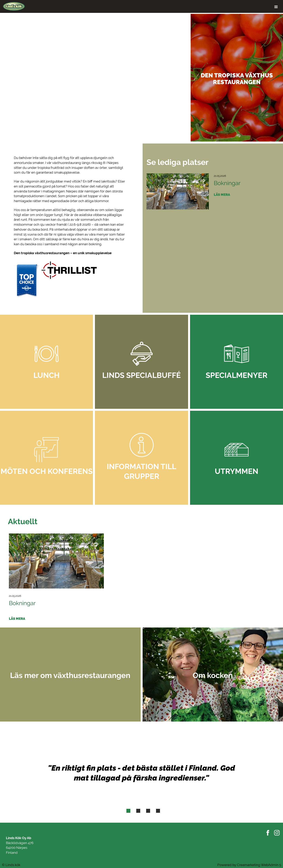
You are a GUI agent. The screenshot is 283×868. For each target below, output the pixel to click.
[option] (141, 78)
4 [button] (158, 812)
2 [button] (138, 812)
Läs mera (222, 195)
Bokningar (227, 183)
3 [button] (148, 812)
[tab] (128, 811)
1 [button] (128, 812)
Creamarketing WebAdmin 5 (259, 865)
